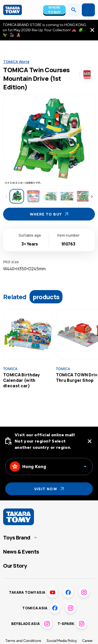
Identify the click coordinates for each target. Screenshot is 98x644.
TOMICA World (16, 62)
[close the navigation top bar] (92, 30)
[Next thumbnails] (92, 197)
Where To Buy (54, 10)
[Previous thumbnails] (6, 197)
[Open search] (74, 10)
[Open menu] (88, 10)
